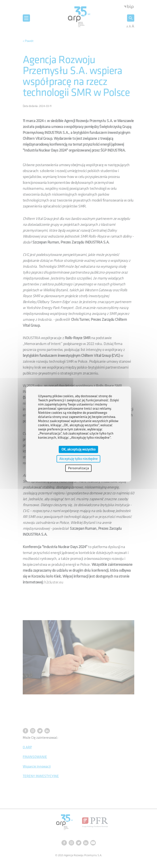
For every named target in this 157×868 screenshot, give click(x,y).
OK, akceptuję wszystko (78, 449)
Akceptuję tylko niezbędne (78, 459)
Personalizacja (78, 468)
